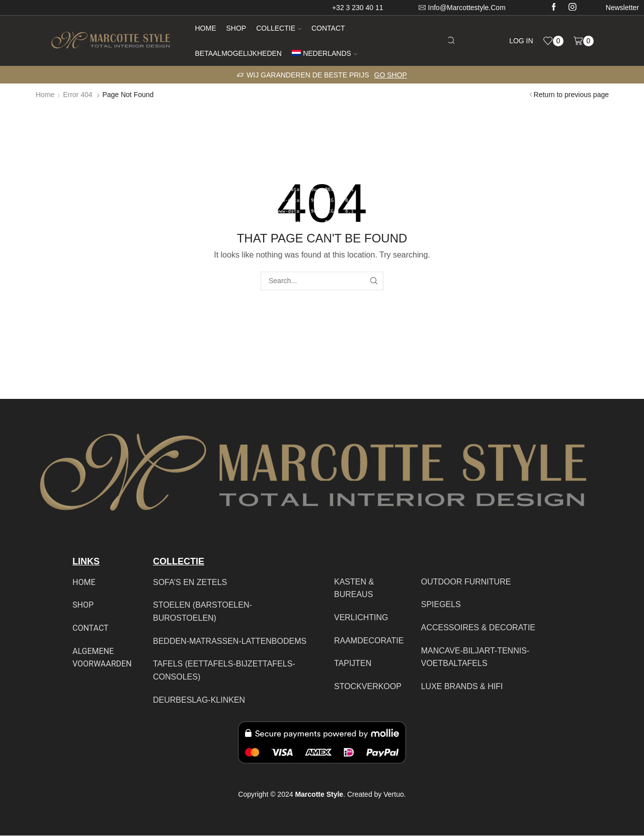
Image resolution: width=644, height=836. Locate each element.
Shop (236, 28)
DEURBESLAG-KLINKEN (199, 700)
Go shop (391, 75)
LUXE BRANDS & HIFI (462, 686)
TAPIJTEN (353, 663)
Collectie (279, 28)
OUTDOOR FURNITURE (466, 582)
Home (206, 28)
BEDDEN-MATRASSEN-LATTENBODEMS (230, 641)
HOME (84, 582)
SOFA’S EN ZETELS (190, 582)
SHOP (83, 605)
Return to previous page (571, 95)
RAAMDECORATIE (369, 641)
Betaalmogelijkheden (238, 53)
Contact (328, 28)
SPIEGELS (441, 604)
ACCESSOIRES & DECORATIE (478, 628)
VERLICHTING (361, 617)
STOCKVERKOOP (368, 686)
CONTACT (91, 628)
